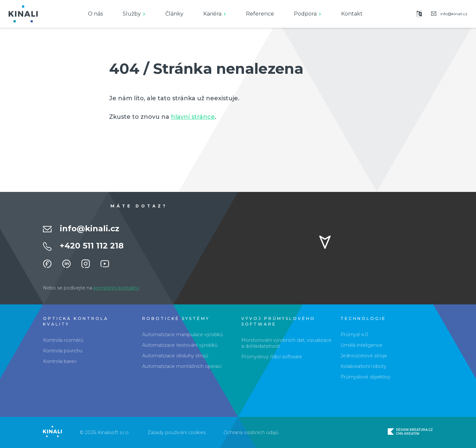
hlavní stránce (193, 117)
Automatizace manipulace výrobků (182, 335)
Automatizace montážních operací (182, 366)
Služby (132, 14)
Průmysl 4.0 (354, 335)
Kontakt (352, 14)
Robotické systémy (176, 318)
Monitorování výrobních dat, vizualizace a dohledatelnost (286, 343)
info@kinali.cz (90, 228)
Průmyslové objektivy (365, 377)
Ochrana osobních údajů (251, 432)
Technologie (363, 318)
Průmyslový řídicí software (272, 357)
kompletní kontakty (116, 288)
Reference (260, 14)
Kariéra (212, 14)
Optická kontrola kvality (76, 321)
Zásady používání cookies (177, 432)
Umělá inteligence (361, 345)
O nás (95, 14)
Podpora (305, 14)
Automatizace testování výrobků (180, 345)
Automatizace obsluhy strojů (175, 356)
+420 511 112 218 (92, 246)
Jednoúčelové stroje (364, 356)
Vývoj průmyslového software (278, 321)
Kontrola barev (60, 361)
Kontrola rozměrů (63, 340)
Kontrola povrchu (63, 351)
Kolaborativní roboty (363, 366)
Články (174, 14)
